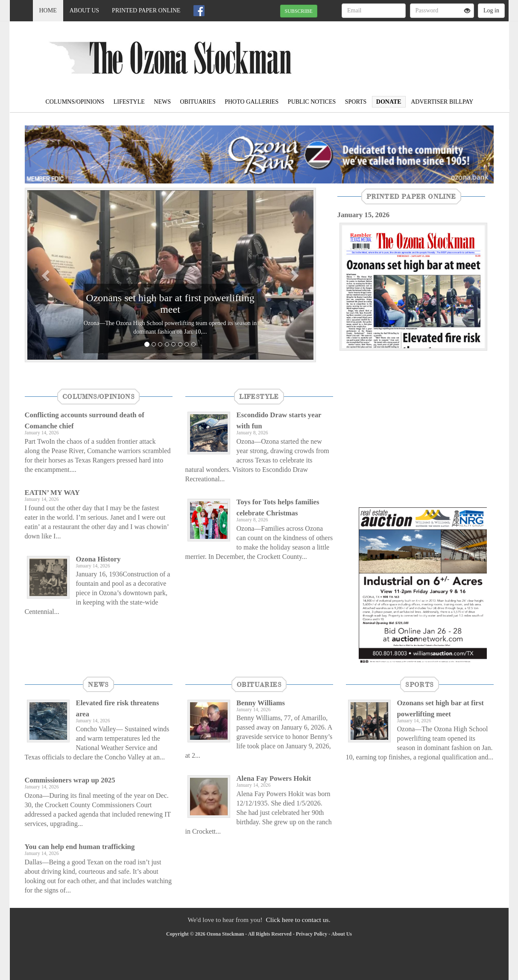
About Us (84, 10)
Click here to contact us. (298, 920)
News (162, 102)
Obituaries (198, 102)
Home (48, 10)
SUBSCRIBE (299, 11)
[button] (47, 275)
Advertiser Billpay (442, 102)
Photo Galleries (252, 102)
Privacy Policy (312, 934)
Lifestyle (129, 102)
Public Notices (312, 102)
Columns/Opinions (75, 102)
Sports (356, 102)
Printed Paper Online (146, 10)
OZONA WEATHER (431, 51)
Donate (389, 102)
